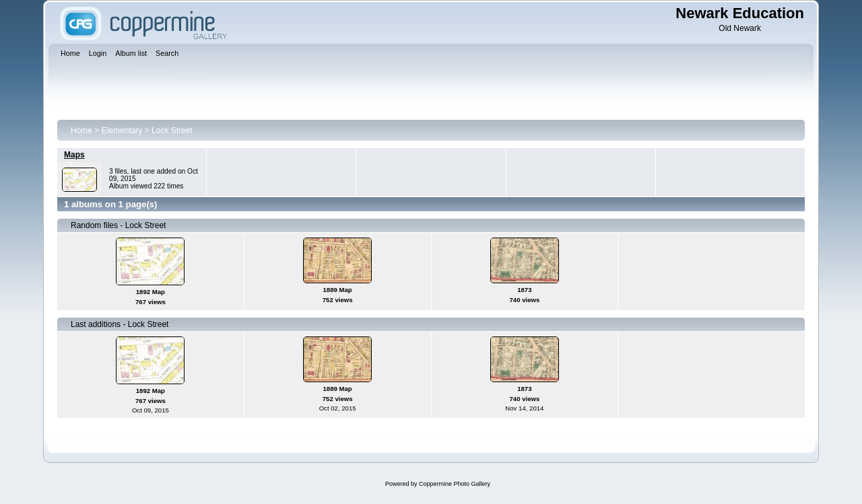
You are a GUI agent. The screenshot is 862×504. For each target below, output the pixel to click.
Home (81, 131)
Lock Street (172, 131)
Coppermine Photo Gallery (455, 484)
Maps (74, 155)
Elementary (122, 131)
